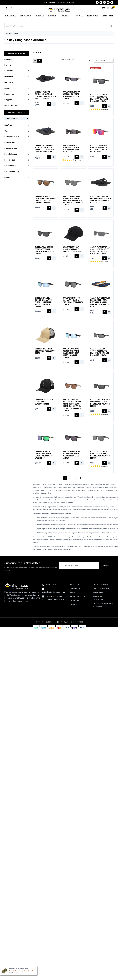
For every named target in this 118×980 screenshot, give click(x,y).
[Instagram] (108, 2)
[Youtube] (112, 2)
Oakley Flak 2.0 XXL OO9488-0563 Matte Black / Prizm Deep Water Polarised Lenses (71, 353)
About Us (75, 585)
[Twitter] (101, 2)
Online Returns (101, 585)
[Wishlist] (103, 8)
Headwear (52, 16)
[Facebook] (97, 2)
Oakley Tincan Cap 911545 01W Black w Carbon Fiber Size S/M (72, 249)
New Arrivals (10, 16)
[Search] (111, 26)
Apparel (79, 16)
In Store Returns (101, 589)
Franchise (98, 593)
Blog (73, 593)
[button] (11, 8)
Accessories (66, 16)
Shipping (74, 600)
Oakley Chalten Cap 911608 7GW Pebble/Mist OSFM (45, 351)
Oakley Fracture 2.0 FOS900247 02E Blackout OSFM (44, 402)
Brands (74, 604)
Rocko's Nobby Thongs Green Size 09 (21, 971)
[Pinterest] (105, 2)
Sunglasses (25, 16)
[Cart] (112, 8)
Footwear (39, 16)
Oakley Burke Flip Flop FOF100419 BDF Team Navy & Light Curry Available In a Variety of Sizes (100, 302)
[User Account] (7, 8)
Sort (90, 61)
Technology (92, 16)
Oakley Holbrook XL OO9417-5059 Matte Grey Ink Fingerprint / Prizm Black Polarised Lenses (73, 201)
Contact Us (76, 589)
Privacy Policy (78, 596)
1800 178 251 (50, 585)
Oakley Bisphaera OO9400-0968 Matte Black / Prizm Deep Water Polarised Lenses (43, 302)
